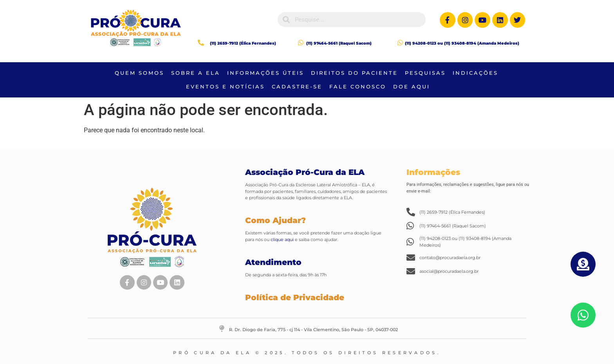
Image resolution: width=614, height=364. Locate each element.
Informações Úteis (265, 73)
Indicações (475, 73)
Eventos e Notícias (225, 86)
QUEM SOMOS (139, 73)
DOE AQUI (412, 86)
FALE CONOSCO (358, 86)
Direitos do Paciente (354, 73)
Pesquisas (425, 73)
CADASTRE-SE (297, 86)
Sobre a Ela (196, 73)
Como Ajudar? (275, 220)
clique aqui (282, 240)
